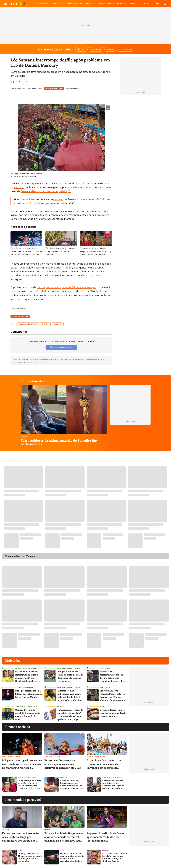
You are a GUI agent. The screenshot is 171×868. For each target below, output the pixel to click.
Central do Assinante (140, 4)
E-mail (157, 4)
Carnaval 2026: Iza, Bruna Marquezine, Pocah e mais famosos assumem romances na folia (71, 785)
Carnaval (58, 324)
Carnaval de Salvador (28, 324)
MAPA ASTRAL (43, 4)
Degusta (61, 706)
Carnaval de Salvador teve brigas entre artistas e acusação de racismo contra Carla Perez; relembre (113, 785)
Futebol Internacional (24, 687)
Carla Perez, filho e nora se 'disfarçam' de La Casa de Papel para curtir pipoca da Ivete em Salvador (30, 785)
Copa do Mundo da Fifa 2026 (26, 668)
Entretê (45, 324)
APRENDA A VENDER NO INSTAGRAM (112, 4)
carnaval (19, 187)
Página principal (17, 4)
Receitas (103, 706)
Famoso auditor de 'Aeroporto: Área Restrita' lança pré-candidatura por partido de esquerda (21, 837)
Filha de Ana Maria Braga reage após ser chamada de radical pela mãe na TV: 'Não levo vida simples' (64, 837)
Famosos (6, 830)
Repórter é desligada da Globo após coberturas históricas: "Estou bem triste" (105, 837)
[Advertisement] (149, 784)
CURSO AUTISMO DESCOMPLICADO (80, 4)
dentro (29, 203)
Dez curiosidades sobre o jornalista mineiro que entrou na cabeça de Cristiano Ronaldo (115, 857)
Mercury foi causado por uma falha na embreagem (67, 287)
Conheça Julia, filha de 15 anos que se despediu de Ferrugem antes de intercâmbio (30, 857)
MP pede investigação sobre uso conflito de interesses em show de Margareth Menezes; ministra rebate (22, 764)
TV (88, 830)
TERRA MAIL (57, 4)
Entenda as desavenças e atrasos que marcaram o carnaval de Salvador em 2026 (63, 764)
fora (38, 203)
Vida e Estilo (105, 668)
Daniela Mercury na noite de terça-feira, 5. (46, 191)
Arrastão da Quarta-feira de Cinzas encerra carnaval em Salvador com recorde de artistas (104, 764)
